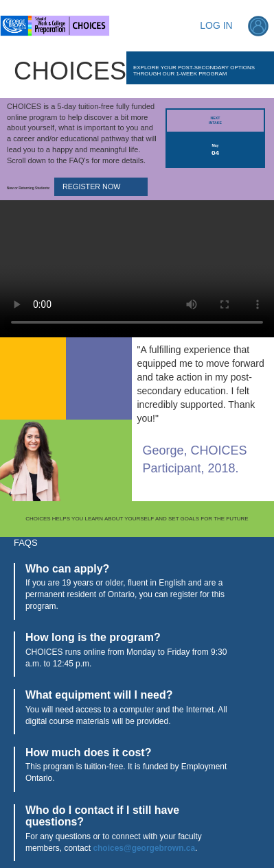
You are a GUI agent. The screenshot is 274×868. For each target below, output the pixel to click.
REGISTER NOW (91, 186)
